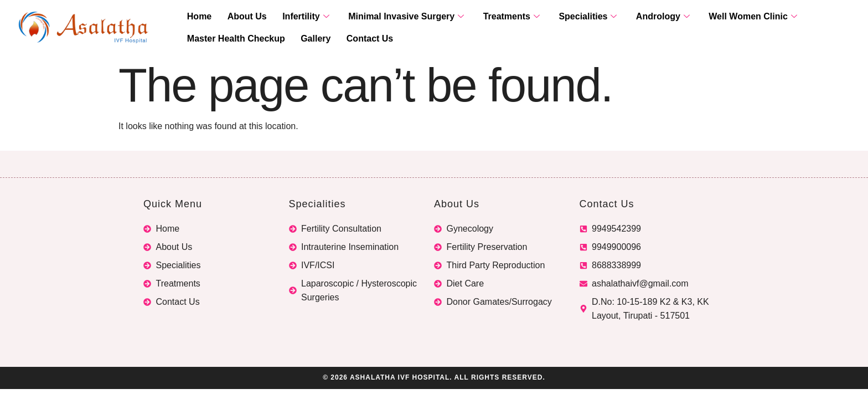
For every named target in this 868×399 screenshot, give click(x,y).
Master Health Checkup (234, 39)
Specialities (562, 17)
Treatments (490, 17)
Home (197, 17)
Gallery (309, 39)
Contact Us (358, 39)
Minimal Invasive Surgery (390, 17)
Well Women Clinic (718, 17)
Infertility (294, 17)
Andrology (632, 17)
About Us (240, 17)
